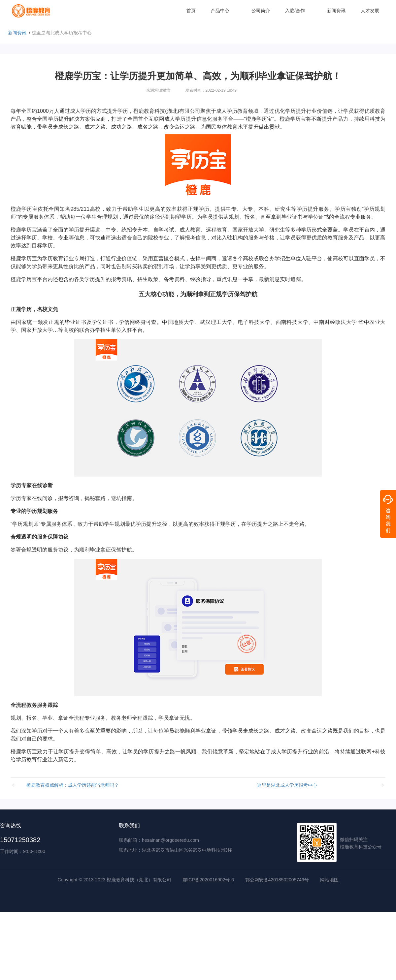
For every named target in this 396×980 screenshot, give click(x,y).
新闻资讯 (336, 11)
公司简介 (261, 11)
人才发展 (370, 11)
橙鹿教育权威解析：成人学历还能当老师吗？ (73, 785)
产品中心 (224, 11)
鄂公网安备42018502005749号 (277, 880)
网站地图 (329, 880)
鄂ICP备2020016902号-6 (208, 880)
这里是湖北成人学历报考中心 (287, 785)
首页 (191, 11)
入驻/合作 (298, 11)
